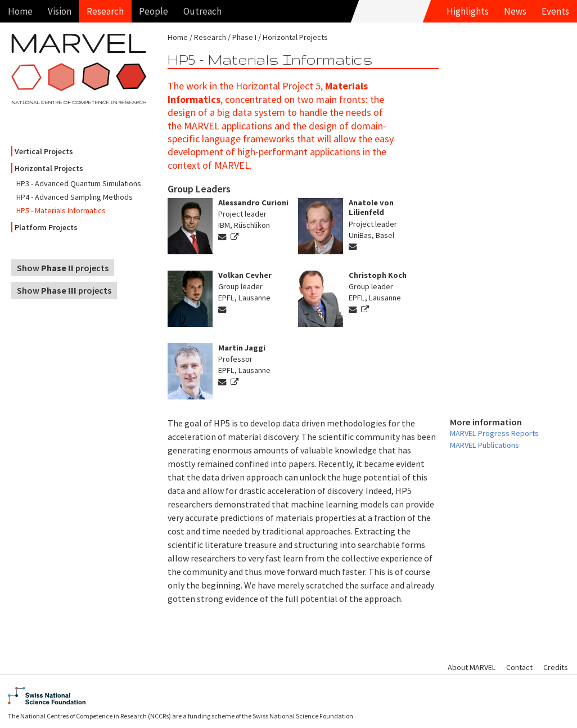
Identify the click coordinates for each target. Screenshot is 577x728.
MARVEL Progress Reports (494, 433)
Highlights (468, 11)
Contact (519, 667)
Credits (556, 667)
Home (20, 11)
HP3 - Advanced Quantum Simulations (79, 183)
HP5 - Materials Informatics (61, 210)
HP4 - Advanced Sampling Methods (75, 197)
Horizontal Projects (49, 168)
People (154, 11)
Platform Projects (46, 227)
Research (105, 11)
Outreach (202, 11)
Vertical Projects (44, 151)
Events (555, 11)
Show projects (63, 268)
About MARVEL (472, 667)
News (515, 11)
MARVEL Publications (484, 445)
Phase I (244, 37)
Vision (60, 11)
